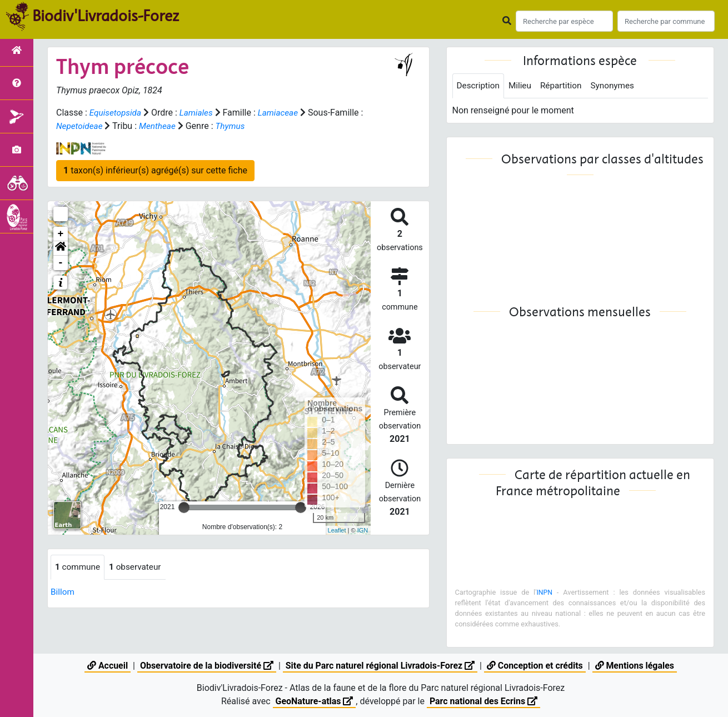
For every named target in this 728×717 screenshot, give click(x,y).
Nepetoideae (85, 126)
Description (479, 86)
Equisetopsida (117, 113)
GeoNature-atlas (314, 701)
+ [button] (61, 234)
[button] (61, 248)
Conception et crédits (536, 666)
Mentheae (165, 126)
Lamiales (199, 113)
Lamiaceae (283, 113)
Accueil (106, 666)
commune (79, 567)
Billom (63, 592)
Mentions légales (635, 666)
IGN (363, 530)
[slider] (184, 507)
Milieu (523, 86)
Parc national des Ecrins (484, 701)
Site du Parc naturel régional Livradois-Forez (380, 666)
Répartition (565, 86)
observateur (138, 567)
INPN (545, 593)
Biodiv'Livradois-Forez (106, 16)
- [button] (61, 263)
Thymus (239, 126)
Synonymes (619, 86)
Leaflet (337, 530)
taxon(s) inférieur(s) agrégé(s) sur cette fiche (155, 170)
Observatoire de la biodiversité (206, 666)
